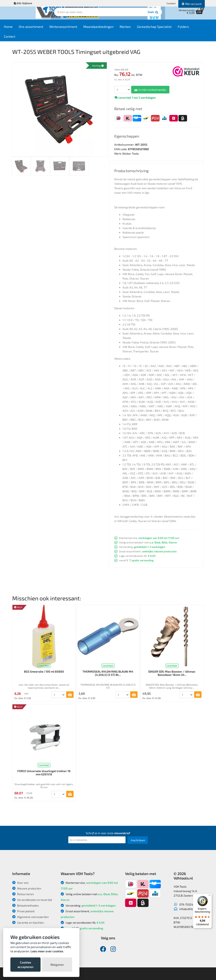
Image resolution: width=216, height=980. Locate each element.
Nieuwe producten (27, 888)
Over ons (20, 883)
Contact (171, 3)
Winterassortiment (75, 29)
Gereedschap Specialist (166, 29)
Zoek (136, 15)
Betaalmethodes (25, 905)
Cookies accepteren (25, 965)
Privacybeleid (23, 911)
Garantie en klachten (28, 923)
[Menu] (209, 896)
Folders (195, 29)
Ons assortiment (42, 29)
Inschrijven (138, 840)
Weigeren (57, 965)
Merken (137, 29)
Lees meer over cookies (47, 951)
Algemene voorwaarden (30, 917)
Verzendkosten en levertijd (32, 900)
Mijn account (192, 4)
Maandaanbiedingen (110, 29)
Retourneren (23, 894)
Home (20, 29)
